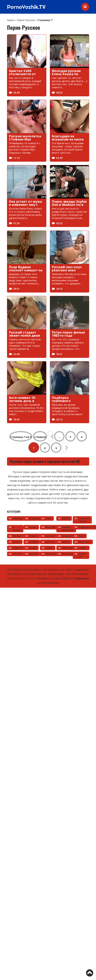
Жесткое (51, 527)
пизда (32, 548)
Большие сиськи (84, 520)
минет (66, 542)
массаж (50, 542)
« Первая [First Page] (40, 437)
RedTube (18, 518)
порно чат (82, 555)
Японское (67, 554)
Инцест (33, 536)
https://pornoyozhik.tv (29, 570)
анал (48, 518)
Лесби (16, 542)
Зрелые (17, 536)
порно (11, 20)
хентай (33, 554)
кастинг (50, 536)
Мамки (33, 542)
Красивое (68, 536)
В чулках (17, 529)
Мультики (84, 542)
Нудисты (18, 548)
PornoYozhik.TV (26, 7)
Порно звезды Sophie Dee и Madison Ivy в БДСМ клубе (69, 205)
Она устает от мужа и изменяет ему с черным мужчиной (25, 205)
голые (33, 527)
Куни (81, 536)
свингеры (67, 548)
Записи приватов (68, 529)
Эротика (50, 554)
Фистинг (17, 554)
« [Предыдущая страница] (51, 436)
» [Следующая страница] (65, 448)
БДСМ (65, 518)
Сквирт (83, 548)
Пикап (49, 548)
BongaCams (36, 518)
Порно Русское (26, 20)
